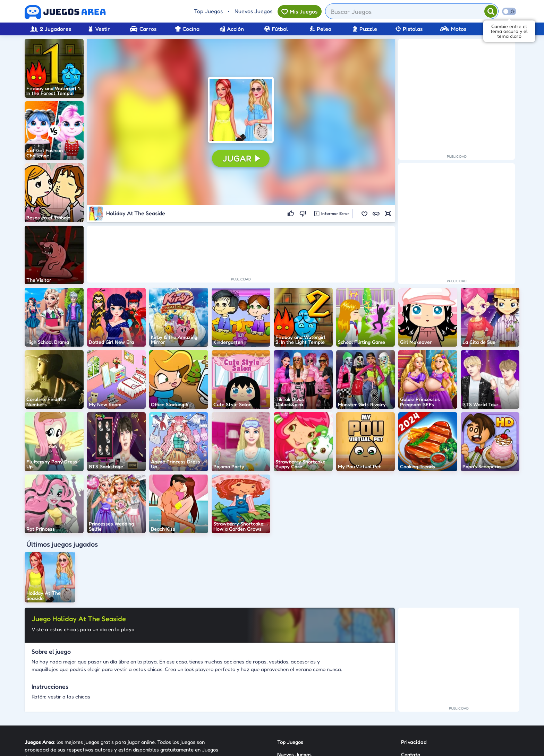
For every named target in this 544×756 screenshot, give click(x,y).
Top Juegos (208, 11)
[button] (241, 110)
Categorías (290, 696)
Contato (411, 683)
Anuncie (411, 708)
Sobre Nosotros (295, 708)
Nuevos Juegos (253, 11)
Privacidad (414, 671)
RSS (405, 696)
